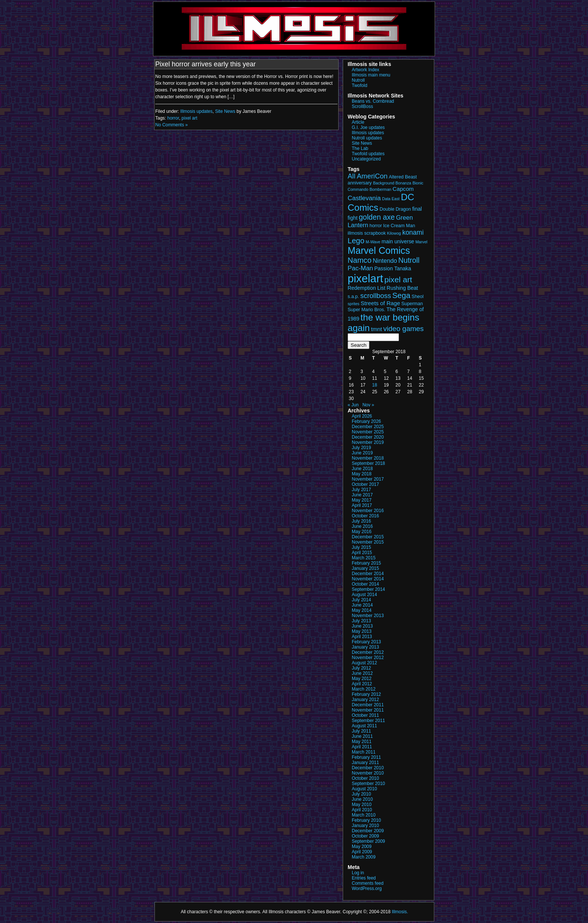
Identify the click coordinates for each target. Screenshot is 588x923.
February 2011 (366, 757)
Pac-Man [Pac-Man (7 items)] (360, 268)
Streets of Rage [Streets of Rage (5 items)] (380, 303)
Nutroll (358, 80)
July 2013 (361, 621)
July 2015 (361, 547)
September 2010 (368, 784)
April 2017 (362, 505)
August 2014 (364, 595)
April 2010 (362, 810)
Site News (225, 111)
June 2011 (362, 736)
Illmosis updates (196, 111)
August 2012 (364, 663)
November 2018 (368, 458)
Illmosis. (400, 912)
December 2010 (368, 768)
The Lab (360, 148)
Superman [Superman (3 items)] (412, 304)
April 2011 (362, 747)
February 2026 (366, 421)
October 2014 (365, 584)
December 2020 (368, 437)
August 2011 (364, 726)
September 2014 (368, 589)
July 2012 (361, 668)
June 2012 (362, 673)
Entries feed (364, 878)
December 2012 (368, 652)
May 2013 (362, 631)
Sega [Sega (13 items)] (401, 295)
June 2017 (362, 495)
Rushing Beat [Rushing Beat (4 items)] (402, 288)
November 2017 (368, 479)
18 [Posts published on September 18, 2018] (374, 385)
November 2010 (368, 773)
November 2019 (368, 442)
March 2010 (364, 815)
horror (173, 118)
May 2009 (362, 847)
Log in (358, 873)
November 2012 (368, 658)
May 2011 (362, 742)
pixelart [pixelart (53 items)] (365, 278)
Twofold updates (368, 154)
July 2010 (361, 794)
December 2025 (368, 427)
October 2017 (365, 484)
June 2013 (362, 626)
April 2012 (362, 684)
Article (358, 122)
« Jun (353, 405)
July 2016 (361, 521)
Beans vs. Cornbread (373, 101)
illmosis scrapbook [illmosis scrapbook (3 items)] (367, 233)
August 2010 (364, 789)
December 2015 (368, 537)
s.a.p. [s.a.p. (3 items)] (353, 297)
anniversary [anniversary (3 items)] (360, 183)
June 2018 (362, 469)
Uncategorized (366, 159)
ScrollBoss (362, 106)
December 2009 (368, 831)
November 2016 (368, 511)
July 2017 (361, 490)
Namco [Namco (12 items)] (360, 260)
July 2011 (361, 731)
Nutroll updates (367, 138)
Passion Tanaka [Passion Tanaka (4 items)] (393, 268)
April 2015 (362, 553)
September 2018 (368, 463)
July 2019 (361, 448)
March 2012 (364, 689)
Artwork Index (365, 70)
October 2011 (365, 715)
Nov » (368, 405)
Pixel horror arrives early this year (205, 64)
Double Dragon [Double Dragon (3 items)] (395, 209)
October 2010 (365, 778)
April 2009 (362, 852)
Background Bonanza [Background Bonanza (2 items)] (392, 183)
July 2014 (361, 600)
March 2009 (364, 857)
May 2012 (362, 679)
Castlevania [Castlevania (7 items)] (364, 198)
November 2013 (368, 616)
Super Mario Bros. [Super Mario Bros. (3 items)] (366, 310)
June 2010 (362, 799)
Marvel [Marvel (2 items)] (421, 242)
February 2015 (366, 563)
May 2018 (362, 474)
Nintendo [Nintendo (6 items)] (385, 261)
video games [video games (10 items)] (403, 329)
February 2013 (366, 642)
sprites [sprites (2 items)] (353, 304)
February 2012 (366, 694)
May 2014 (362, 610)
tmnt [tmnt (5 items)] (376, 329)
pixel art (189, 118)
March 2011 (364, 752)
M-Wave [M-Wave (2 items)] (373, 242)
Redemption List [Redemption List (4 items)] (367, 288)
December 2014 (368, 574)
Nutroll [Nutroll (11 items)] (409, 260)
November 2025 (368, 432)
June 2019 (362, 453)
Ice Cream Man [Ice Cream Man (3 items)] (399, 226)
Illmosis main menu (371, 75)
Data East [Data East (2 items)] (391, 199)
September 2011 (368, 721)
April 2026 (362, 416)
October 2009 (365, 836)
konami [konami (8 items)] (413, 232)
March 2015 (364, 558)
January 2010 (365, 826)
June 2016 (362, 526)
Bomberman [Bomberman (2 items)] (380, 189)
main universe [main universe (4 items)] (398, 241)
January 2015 (365, 568)
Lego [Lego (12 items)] (356, 241)
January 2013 (365, 647)
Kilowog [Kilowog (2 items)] (394, 233)
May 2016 (362, 532)
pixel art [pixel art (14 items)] (398, 279)
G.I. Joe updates (368, 127)
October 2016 (365, 516)
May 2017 (362, 500)
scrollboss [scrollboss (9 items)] (376, 296)
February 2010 (366, 820)
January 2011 (365, 763)
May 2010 (362, 805)
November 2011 (368, 710)
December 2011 (368, 705)
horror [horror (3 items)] (376, 226)
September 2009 (368, 841)
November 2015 (368, 542)
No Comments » (172, 125)
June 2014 (362, 605)
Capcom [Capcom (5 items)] (403, 189)
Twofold (359, 85)
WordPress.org (367, 889)
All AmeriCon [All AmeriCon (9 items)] (367, 176)
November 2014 (368, 579)
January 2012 (365, 700)
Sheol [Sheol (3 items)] (418, 297)
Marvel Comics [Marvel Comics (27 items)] (379, 250)
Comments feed (368, 883)
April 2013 (362, 637)
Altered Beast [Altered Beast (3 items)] (403, 177)
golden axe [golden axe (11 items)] (377, 217)
